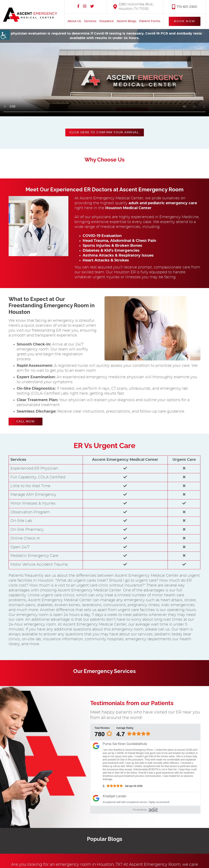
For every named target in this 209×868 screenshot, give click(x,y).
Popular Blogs (105, 839)
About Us (74, 21)
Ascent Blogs (126, 21)
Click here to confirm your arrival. (105, 132)
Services (90, 21)
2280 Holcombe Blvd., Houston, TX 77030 (133, 6)
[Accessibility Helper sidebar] (5, 35)
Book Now (185, 21)
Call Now (26, 422)
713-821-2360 (185, 6)
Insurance (107, 21)
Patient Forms (150, 21)
